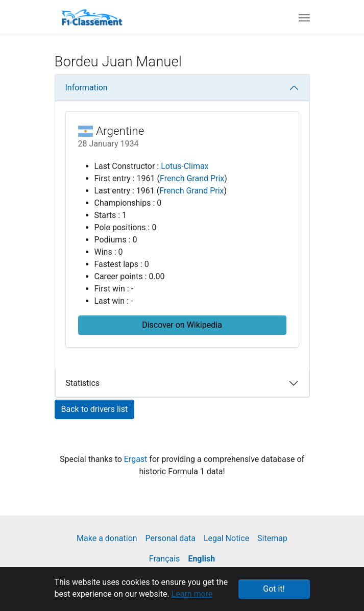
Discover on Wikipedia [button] (182, 325)
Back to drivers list (95, 409)
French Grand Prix (192, 178)
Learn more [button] (192, 594)
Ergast (137, 459)
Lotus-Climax (185, 166)
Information (87, 88)
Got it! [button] (274, 589)
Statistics (83, 383)
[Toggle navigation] (304, 18)
